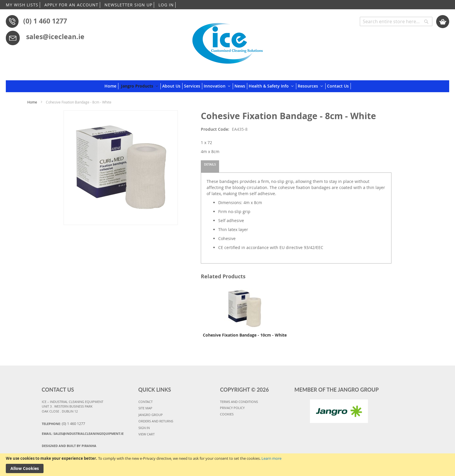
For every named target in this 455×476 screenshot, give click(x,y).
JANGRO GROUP (151, 415)
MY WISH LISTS (22, 5)
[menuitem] (111, 86)
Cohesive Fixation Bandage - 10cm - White (245, 335)
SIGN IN (144, 428)
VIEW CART (147, 434)
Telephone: (63, 424)
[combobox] (396, 21)
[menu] (228, 86)
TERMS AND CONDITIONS (239, 402)
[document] (228, 465)
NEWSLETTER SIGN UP (128, 5)
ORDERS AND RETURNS (156, 421)
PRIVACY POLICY (232, 408)
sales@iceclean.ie (55, 37)
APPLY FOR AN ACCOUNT (71, 5)
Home (32, 102)
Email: (83, 434)
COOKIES (227, 414)
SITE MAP (145, 408)
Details (210, 164)
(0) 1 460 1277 (45, 21)
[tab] (210, 166)
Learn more (271, 458)
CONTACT (146, 402)
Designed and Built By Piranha (69, 446)
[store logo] (227, 41)
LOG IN (166, 5)
